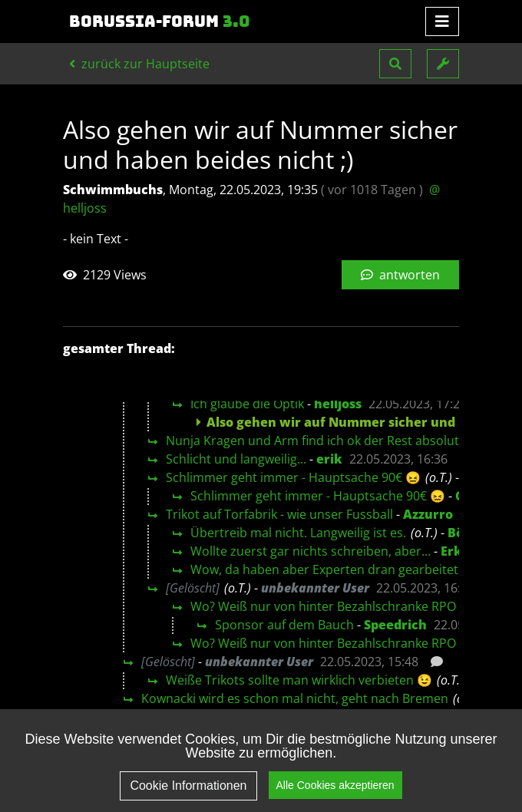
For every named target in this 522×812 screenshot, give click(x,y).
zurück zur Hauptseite (139, 64)
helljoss (338, 404)
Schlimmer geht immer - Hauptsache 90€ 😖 (293, 477)
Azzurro (428, 514)
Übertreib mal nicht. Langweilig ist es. (298, 533)
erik (329, 459)
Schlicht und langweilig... (236, 459)
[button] (395, 64)
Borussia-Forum (160, 21)
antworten (400, 275)
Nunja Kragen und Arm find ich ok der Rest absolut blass (329, 441)
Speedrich (395, 625)
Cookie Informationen (188, 786)
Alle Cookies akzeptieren (335, 785)
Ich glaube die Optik (247, 404)
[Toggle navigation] (442, 21)
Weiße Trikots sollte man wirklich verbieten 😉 (299, 680)
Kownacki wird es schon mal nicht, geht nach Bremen (295, 698)
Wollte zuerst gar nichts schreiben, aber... (311, 551)
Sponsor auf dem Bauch (284, 625)
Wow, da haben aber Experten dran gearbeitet (324, 569)
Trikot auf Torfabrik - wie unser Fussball (279, 514)
